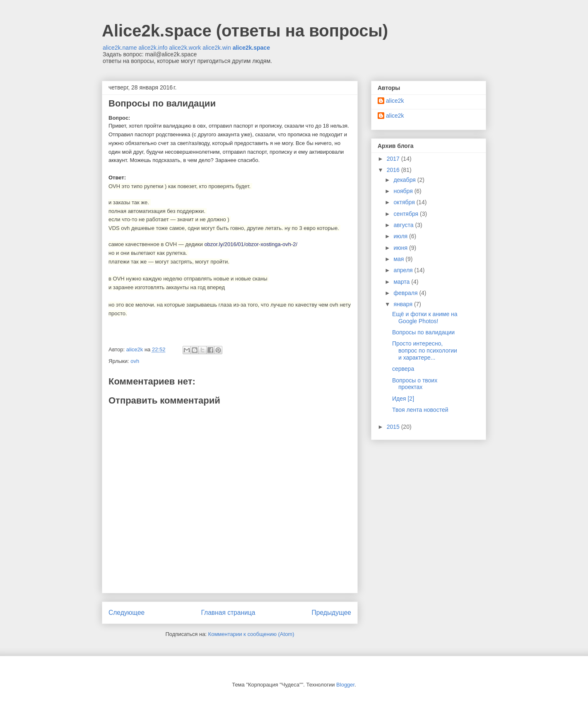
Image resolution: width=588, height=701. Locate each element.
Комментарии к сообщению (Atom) (251, 634)
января (404, 304)
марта (402, 282)
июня (401, 248)
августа (404, 225)
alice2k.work (185, 48)
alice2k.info (153, 48)
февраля (406, 293)
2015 (394, 427)
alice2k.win (217, 48)
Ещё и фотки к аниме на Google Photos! (425, 318)
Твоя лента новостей (420, 410)
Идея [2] (403, 399)
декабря (405, 180)
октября (405, 202)
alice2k (395, 101)
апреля (404, 270)
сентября (407, 214)
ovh (135, 361)
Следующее (127, 613)
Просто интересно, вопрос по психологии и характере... (425, 350)
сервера (403, 369)
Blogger (345, 685)
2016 (394, 170)
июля (401, 236)
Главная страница (228, 613)
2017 (394, 159)
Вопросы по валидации (423, 332)
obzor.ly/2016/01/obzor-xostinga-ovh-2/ (251, 244)
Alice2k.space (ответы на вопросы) (245, 31)
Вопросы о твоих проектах (415, 384)
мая (399, 259)
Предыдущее (331, 613)
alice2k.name (120, 48)
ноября (404, 191)
